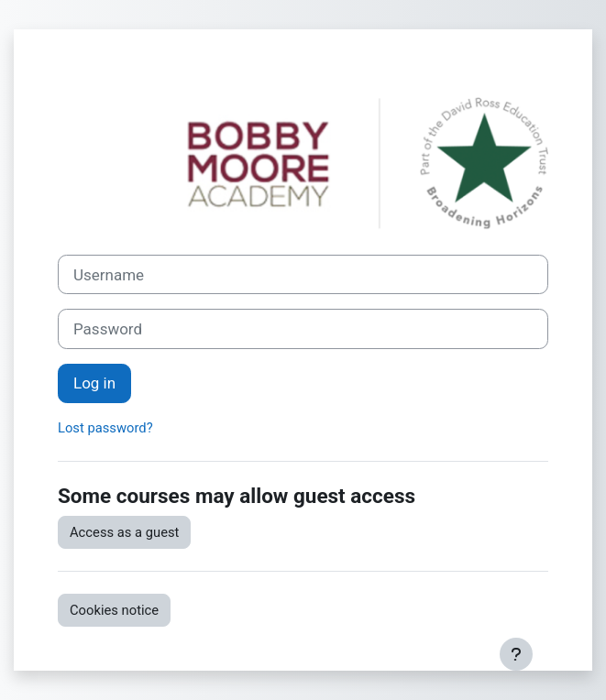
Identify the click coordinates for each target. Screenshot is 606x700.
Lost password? (105, 428)
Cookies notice (114, 610)
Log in (94, 383)
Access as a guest (124, 532)
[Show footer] (516, 654)
